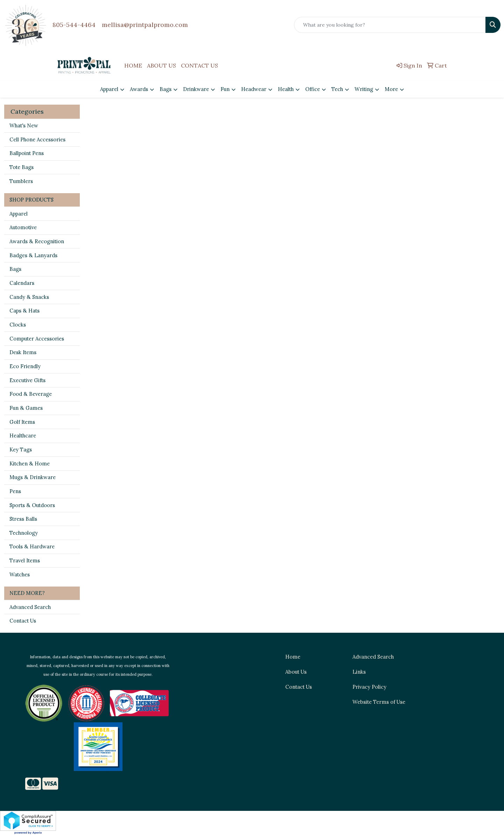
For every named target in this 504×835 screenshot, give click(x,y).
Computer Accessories (37, 339)
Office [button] (313, 89)
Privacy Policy (369, 687)
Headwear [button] (254, 89)
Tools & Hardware (32, 546)
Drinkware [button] (196, 89)
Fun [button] (225, 89)
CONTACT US (199, 65)
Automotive (23, 227)
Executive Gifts (27, 380)
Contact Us (23, 621)
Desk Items (23, 352)
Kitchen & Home (30, 464)
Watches (20, 574)
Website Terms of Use (379, 702)
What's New (24, 125)
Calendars (22, 283)
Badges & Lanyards (33, 255)
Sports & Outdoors (32, 505)
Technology (24, 533)
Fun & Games (26, 408)
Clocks (18, 325)
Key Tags (21, 450)
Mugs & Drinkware (33, 477)
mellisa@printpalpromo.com (145, 25)
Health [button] (286, 89)
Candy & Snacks (29, 297)
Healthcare (23, 436)
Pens (15, 491)
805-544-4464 (74, 25)
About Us (296, 672)
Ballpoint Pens (27, 153)
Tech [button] (337, 89)
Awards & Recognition (37, 241)
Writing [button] (364, 89)
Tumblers (21, 181)
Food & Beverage (31, 394)
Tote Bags (22, 167)
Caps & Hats (24, 311)
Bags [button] (166, 89)
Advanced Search (30, 607)
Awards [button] (139, 89)
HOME (133, 65)
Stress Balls (23, 519)
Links (359, 672)
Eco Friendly (25, 366)
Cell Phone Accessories (37, 139)
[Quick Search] (390, 25)
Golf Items (22, 422)
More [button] (391, 89)
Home (293, 657)
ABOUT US (162, 65)
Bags (15, 269)
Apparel (19, 214)
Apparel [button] (109, 89)
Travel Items (25, 560)
